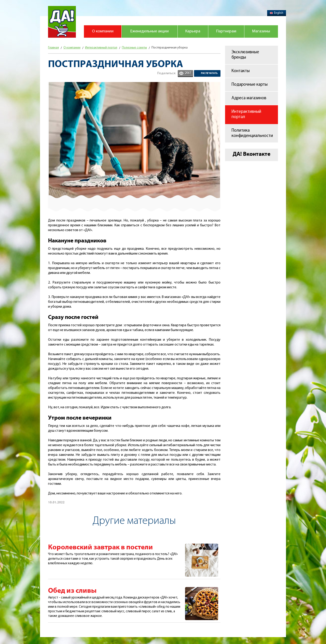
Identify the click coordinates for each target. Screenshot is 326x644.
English (277, 13)
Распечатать (209, 73)
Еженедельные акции (150, 31)
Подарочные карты (250, 85)
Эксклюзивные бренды (245, 55)
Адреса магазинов (249, 98)
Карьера (193, 31)
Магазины (261, 31)
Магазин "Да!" (62, 22)
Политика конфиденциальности (252, 133)
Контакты (241, 71)
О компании (103, 31)
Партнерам (226, 31)
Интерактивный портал (246, 114)
